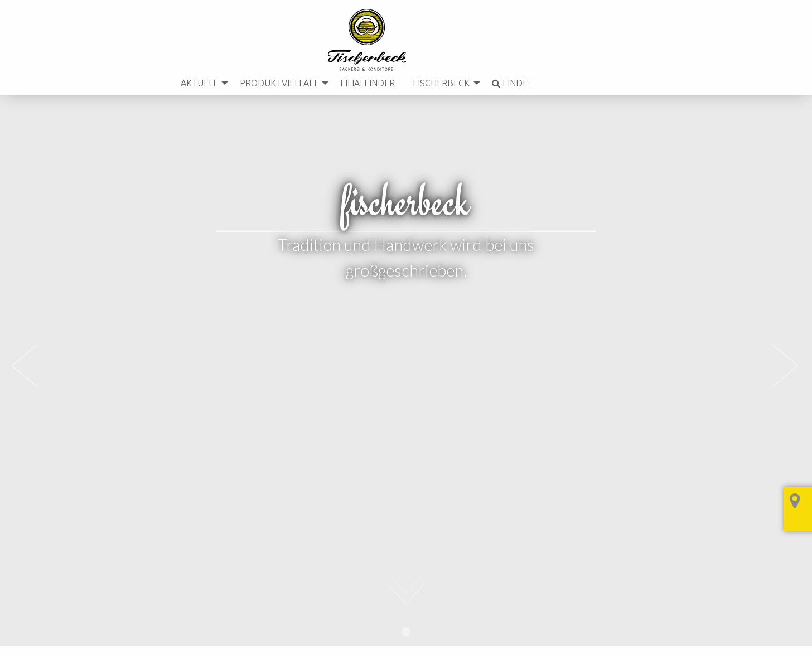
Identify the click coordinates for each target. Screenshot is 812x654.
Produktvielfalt (277, 83)
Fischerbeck (439, 83)
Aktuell (197, 83)
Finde (507, 83)
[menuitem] (199, 83)
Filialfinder (365, 83)
